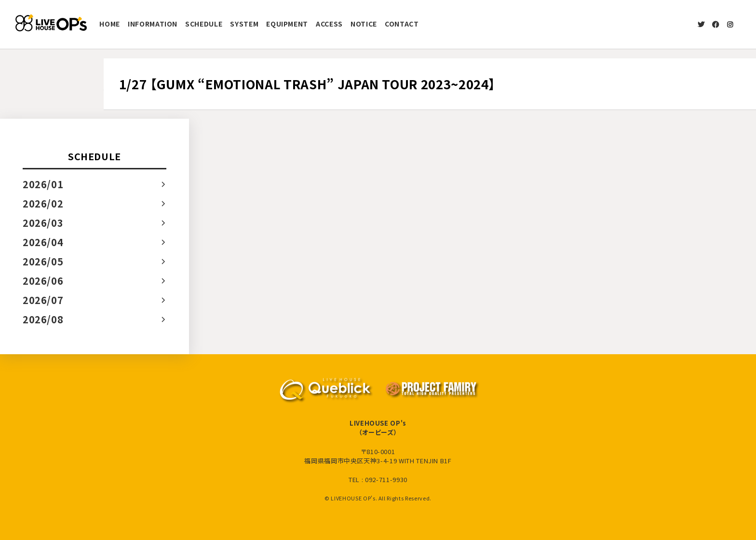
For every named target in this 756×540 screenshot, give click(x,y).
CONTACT (402, 24)
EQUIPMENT (287, 24)
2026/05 (43, 261)
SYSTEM (244, 24)
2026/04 (43, 242)
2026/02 (43, 203)
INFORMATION (153, 24)
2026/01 (43, 184)
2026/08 (43, 319)
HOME (110, 24)
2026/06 (43, 281)
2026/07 (43, 300)
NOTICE (364, 24)
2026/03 (43, 223)
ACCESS (329, 24)
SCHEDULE (204, 24)
